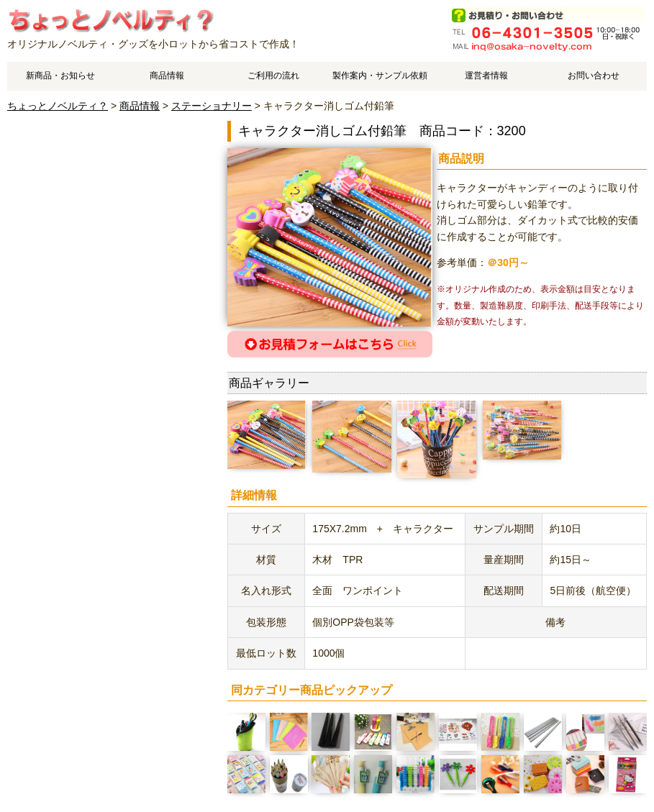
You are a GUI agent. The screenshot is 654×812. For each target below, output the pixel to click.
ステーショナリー (212, 106)
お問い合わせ (594, 76)
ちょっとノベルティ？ (58, 106)
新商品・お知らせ (60, 76)
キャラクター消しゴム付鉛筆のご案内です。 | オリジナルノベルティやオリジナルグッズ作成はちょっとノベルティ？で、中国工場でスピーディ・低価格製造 (110, 20)
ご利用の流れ (273, 76)
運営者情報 (486, 76)
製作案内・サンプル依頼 (380, 76)
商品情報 (167, 76)
